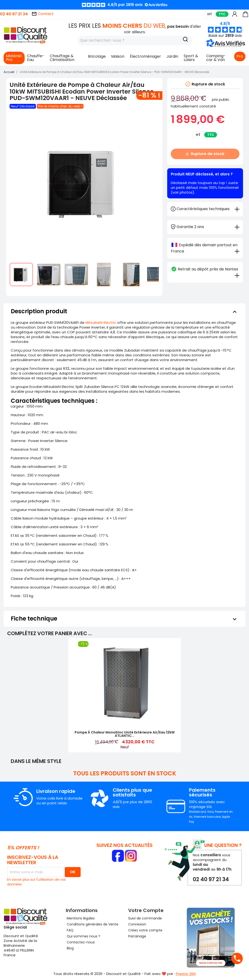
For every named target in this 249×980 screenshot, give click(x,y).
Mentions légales (80, 918)
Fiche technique (124, 619)
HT (210, 14)
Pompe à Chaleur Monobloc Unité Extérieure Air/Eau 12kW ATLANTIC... (125, 734)
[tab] (205, 227)
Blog (70, 948)
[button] (226, 46)
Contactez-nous (80, 942)
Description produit (124, 311)
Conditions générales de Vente (92, 924)
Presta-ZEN (186, 974)
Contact (43, 14)
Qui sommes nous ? (83, 936)
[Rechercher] (135, 40)
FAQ (70, 930)
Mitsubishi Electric (101, 322)
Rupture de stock (205, 154)
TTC (222, 14)
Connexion (137, 924)
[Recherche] (185, 40)
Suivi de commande (145, 918)
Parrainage (137, 936)
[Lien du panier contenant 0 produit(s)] (245, 16)
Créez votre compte (145, 930)
